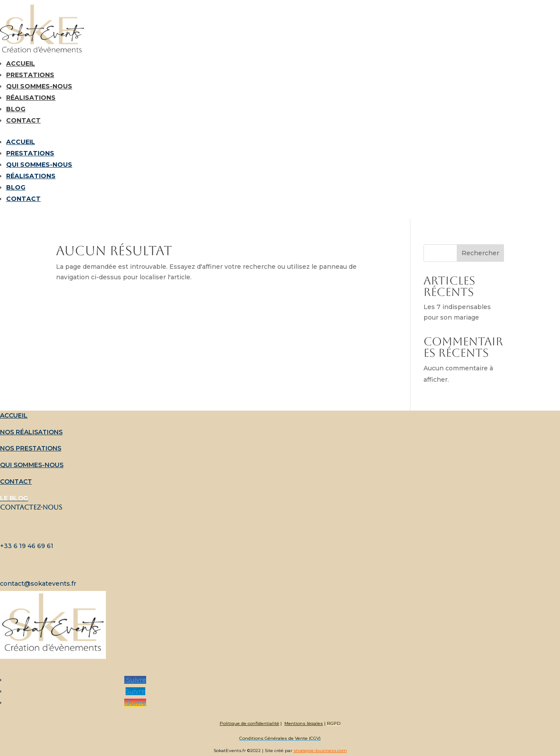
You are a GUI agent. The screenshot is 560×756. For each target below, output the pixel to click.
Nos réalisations (31, 432)
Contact (23, 120)
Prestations (30, 75)
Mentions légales (304, 723)
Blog (16, 109)
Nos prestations (31, 448)
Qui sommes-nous (39, 86)
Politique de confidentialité (249, 723)
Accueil (21, 63)
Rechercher (480, 253)
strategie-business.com (320, 751)
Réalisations (31, 98)
